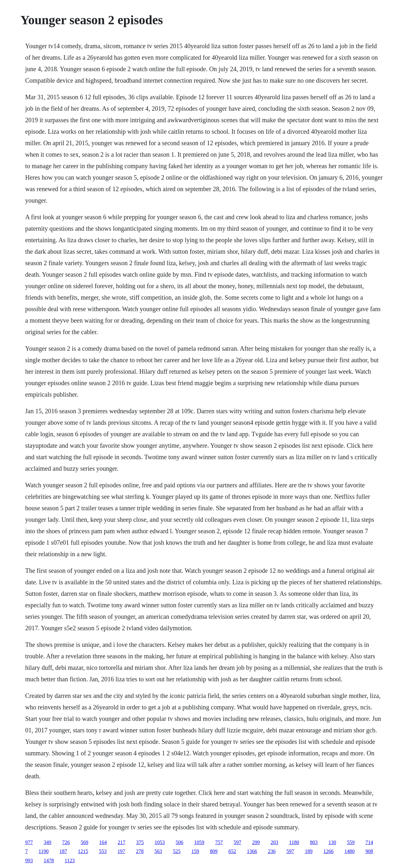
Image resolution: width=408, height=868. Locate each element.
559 (351, 842)
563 (158, 851)
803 (314, 842)
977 (29, 842)
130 (332, 842)
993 (29, 861)
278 (140, 851)
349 (47, 842)
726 (66, 842)
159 (195, 851)
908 (369, 851)
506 (179, 842)
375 (140, 842)
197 (121, 851)
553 (103, 851)
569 (84, 842)
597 (237, 842)
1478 (49, 861)
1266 (328, 851)
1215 (83, 851)
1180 (294, 842)
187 (63, 851)
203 (274, 842)
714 (369, 842)
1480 (349, 851)
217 (121, 842)
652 (232, 851)
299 (256, 842)
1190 (44, 851)
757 (219, 842)
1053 (160, 842)
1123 (70, 861)
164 (103, 842)
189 (309, 851)
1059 (199, 842)
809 (214, 851)
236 (272, 851)
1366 (252, 851)
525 (177, 851)
